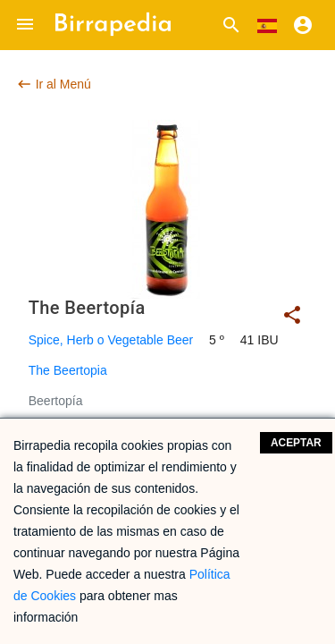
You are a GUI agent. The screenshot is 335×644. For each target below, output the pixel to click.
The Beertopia (68, 370)
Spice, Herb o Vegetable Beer (111, 340)
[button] (25, 25)
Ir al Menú (54, 84)
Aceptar (296, 443)
